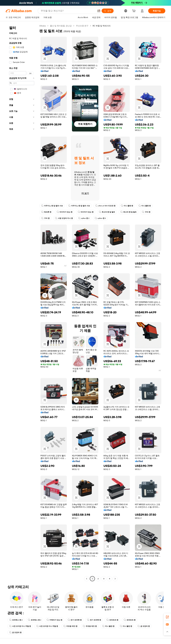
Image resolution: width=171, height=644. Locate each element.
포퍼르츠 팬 (112, 620)
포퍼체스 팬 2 (16, 620)
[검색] (108, 11)
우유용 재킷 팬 (70, 626)
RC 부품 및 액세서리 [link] (102, 26)
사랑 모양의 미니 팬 (64, 218)
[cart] (134, 11)
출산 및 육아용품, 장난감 (61, 26)
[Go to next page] (115, 579)
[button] (99, 11)
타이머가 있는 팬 (65, 212)
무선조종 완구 (82, 26)
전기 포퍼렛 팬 (75, 620)
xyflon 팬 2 (84, 218)
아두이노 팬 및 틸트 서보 (52, 206)
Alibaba (43, 26)
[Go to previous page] (87, 579)
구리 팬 (146, 212)
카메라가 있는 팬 (54, 620)
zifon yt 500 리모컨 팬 (105, 206)
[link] (167, 617)
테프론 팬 (46, 212)
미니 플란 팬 (108, 626)
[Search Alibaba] (68, 11)
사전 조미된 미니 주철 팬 (20, 626)
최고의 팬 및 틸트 (107, 212)
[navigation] (22, 303)
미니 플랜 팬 (127, 206)
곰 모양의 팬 (144, 626)
